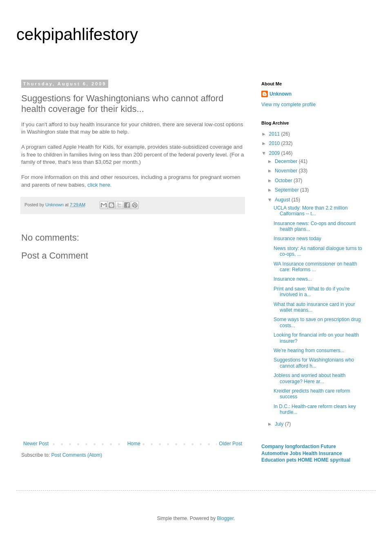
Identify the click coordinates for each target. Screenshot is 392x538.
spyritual (340, 460)
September (287, 190)
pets (292, 460)
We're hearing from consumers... (309, 350)
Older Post (231, 444)
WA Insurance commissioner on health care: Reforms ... (315, 267)
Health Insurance (322, 453)
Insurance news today (297, 239)
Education (274, 460)
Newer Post (36, 444)
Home (134, 444)
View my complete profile (288, 105)
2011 (275, 134)
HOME (306, 460)
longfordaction (303, 446)
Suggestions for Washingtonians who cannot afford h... (314, 363)
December (287, 161)
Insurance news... (293, 279)
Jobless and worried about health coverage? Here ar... (310, 378)
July (280, 424)
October (284, 181)
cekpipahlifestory (77, 34)
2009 (275, 153)
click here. (99, 185)
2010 (275, 143)
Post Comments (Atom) (77, 455)
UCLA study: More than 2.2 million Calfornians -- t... (311, 211)
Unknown (281, 94)
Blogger (225, 518)
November (287, 171)
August (283, 200)
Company (273, 446)
